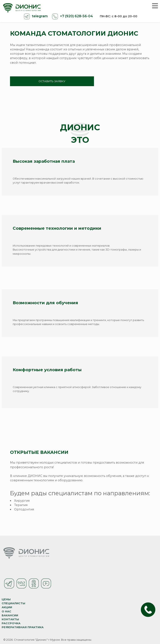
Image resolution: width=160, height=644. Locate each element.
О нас (6, 611)
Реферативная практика (23, 627)
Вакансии (10, 615)
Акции (7, 607)
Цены (6, 599)
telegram (39, 16)
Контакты (10, 619)
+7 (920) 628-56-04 (76, 16)
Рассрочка (11, 623)
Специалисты (13, 603)
